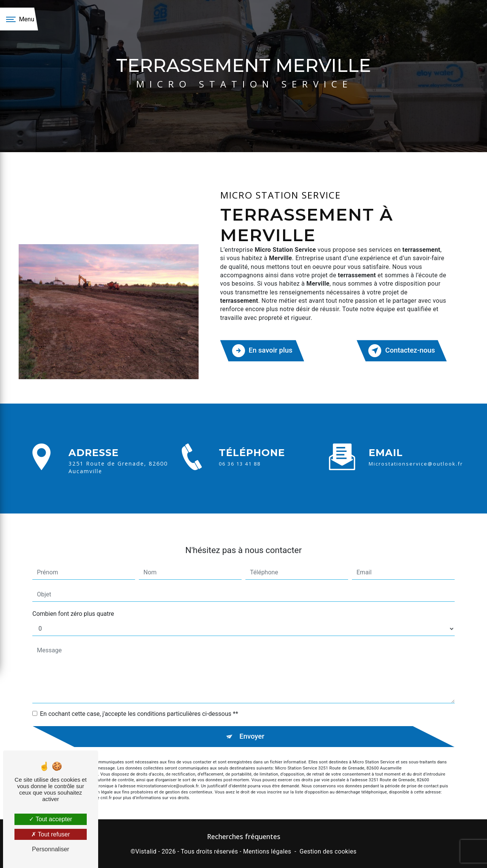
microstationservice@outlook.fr (416, 454)
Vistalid (146, 851)
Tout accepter (50, 819)
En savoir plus (263, 350)
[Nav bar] (19, 19)
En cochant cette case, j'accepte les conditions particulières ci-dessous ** (139, 704)
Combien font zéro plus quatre (73, 604)
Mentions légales (267, 851)
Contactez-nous (401, 350)
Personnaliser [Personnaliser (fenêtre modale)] (51, 849)
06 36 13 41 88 (240, 472)
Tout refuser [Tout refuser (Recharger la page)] (51, 834)
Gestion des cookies (328, 851)
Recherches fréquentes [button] (244, 836)
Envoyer (252, 727)
